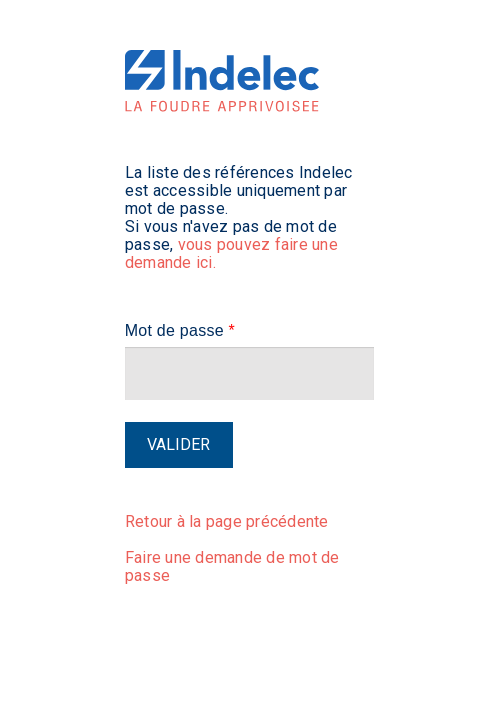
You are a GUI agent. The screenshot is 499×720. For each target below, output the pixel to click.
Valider (178, 444)
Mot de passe (180, 330)
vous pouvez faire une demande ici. (231, 253)
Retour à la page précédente (227, 521)
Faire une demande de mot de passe (232, 566)
